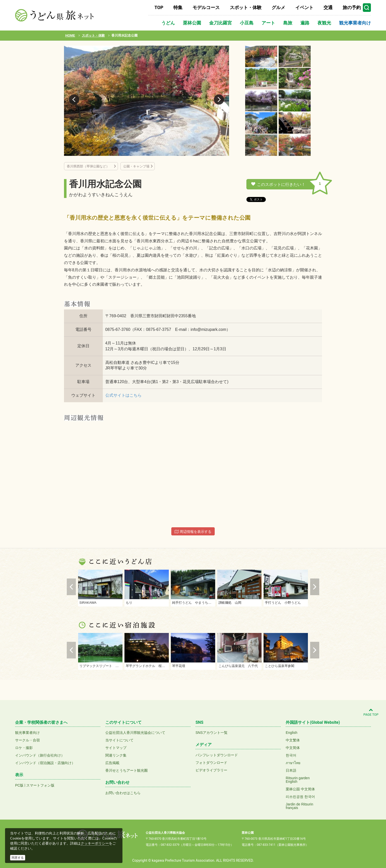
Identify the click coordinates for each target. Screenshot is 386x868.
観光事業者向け (355, 23)
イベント (304, 7)
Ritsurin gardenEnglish (298, 780)
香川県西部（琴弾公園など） (90, 166)
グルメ (278, 7)
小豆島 (247, 23)
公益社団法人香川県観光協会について (135, 733)
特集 (178, 7)
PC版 (19, 785)
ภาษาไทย (293, 763)
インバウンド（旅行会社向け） (40, 755)
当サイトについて (119, 740)
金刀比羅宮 (220, 23)
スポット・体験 (246, 7)
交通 (328, 7)
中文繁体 (293, 740)
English (292, 733)
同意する (18, 858)
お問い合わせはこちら (123, 793)
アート (268, 23)
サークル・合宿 (27, 740)
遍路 (305, 23)
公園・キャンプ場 (136, 166)
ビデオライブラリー (211, 770)
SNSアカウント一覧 (212, 733)
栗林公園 (192, 23)
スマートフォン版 (40, 785)
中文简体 (293, 748)
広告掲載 (112, 763)
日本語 (291, 770)
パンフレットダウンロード (217, 755)
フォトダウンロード (211, 763)
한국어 (291, 755)
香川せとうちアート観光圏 (126, 770)
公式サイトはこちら (123, 395)
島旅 (288, 23)
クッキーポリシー (95, 843)
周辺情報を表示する (193, 532)
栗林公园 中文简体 (300, 789)
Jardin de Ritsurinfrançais (299, 806)
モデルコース (206, 7)
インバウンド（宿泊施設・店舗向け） (45, 763)
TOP (159, 7)
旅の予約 (352, 7)
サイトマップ (116, 748)
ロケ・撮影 (24, 748)
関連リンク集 (116, 755)
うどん (168, 23)
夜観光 (324, 23)
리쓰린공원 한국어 (300, 797)
